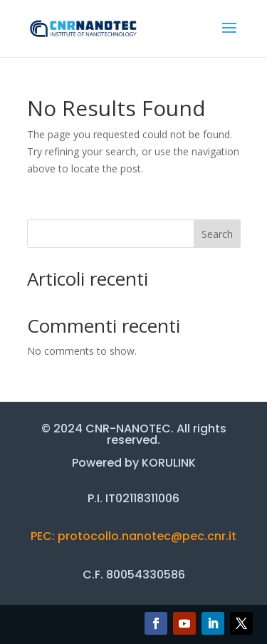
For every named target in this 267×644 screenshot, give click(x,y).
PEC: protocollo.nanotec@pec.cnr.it (133, 536)
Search (217, 234)
